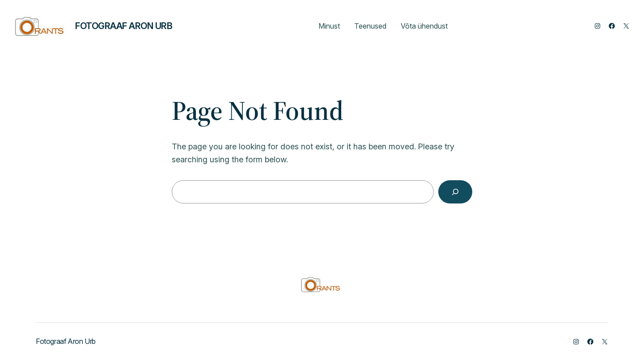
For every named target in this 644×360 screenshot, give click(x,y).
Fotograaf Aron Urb (124, 26)
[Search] (455, 192)
